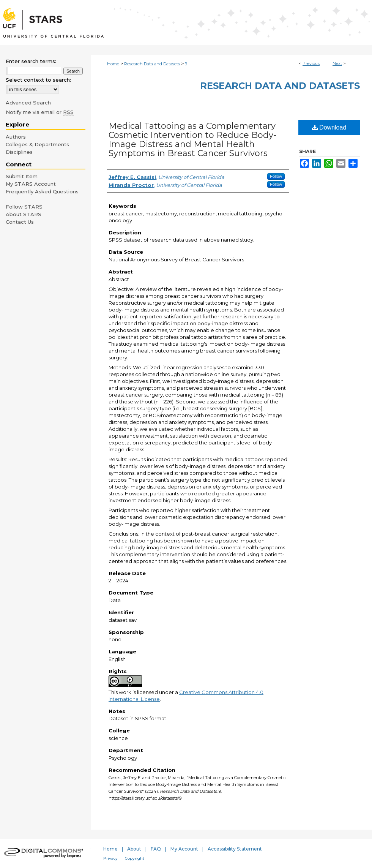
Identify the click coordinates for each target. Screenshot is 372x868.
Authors (16, 137)
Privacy (110, 858)
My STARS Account (31, 184)
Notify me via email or (40, 112)
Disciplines (19, 152)
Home (113, 64)
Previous (311, 63)
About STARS (24, 214)
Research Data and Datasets (152, 64)
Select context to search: (38, 80)
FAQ (156, 849)
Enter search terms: (31, 61)
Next (337, 63)
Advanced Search (28, 103)
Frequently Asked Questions (42, 191)
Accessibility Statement (235, 849)
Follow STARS (24, 207)
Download (329, 127)
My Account (184, 849)
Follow (276, 176)
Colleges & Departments (37, 144)
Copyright (135, 858)
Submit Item (22, 176)
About (134, 849)
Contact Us (20, 222)
